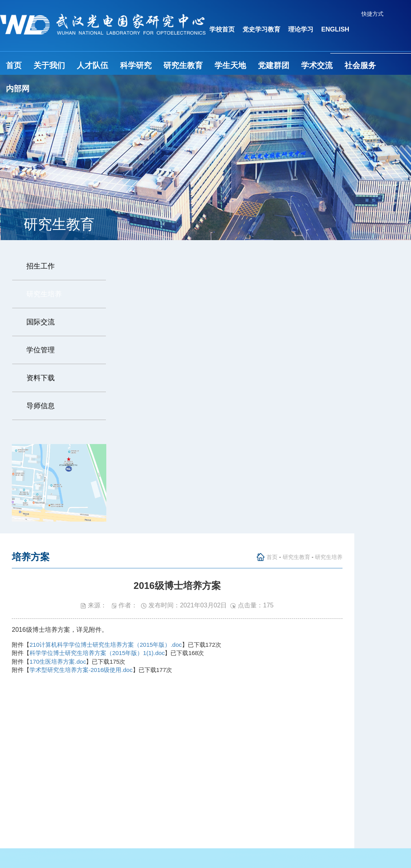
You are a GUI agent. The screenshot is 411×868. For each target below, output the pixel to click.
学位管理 (41, 350)
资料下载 (41, 378)
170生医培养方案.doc (58, 662)
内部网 (18, 89)
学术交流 (317, 65)
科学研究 (136, 65)
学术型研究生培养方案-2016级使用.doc (81, 670)
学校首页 (222, 29)
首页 (14, 65)
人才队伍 (93, 65)
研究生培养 (44, 294)
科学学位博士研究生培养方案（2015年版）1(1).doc (97, 653)
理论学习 (301, 29)
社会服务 (360, 65)
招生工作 (41, 266)
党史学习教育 (261, 29)
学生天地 (230, 65)
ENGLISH (335, 29)
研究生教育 (183, 65)
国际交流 (41, 322)
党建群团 (274, 65)
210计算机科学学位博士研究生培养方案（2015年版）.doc (106, 645)
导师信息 (41, 406)
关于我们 (49, 65)
